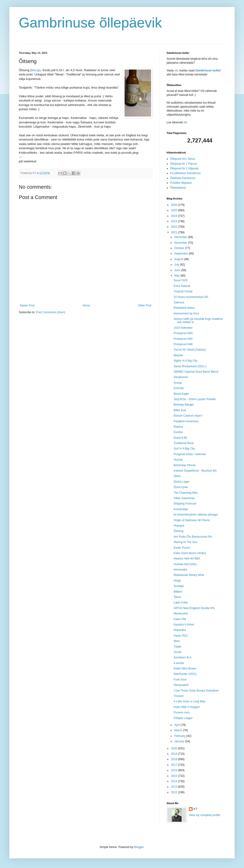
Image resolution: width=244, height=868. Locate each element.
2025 (175, 210)
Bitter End (180, 410)
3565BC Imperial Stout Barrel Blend (196, 372)
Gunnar (178, 460)
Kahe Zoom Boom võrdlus (190, 553)
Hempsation (181, 685)
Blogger (139, 847)
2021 (175, 232)
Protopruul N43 (183, 333)
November (181, 243)
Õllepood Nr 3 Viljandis (184, 168)
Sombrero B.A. (183, 657)
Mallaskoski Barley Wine (189, 575)
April (177, 725)
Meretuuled (181, 614)
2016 (175, 770)
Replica (178, 427)
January (180, 741)
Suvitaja (179, 586)
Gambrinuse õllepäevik (90, 23)
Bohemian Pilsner (185, 465)
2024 (175, 216)
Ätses (177, 476)
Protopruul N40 (183, 339)
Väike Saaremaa (184, 498)
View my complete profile (204, 815)
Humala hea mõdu (185, 564)
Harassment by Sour (186, 313)
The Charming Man (186, 493)
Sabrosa (179, 302)
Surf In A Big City (184, 449)
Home (86, 305)
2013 (175, 787)
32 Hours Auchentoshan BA (191, 297)
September (182, 254)
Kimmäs (179, 388)
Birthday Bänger (184, 405)
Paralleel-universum (186, 421)
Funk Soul (180, 680)
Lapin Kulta (181, 602)
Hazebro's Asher (184, 625)
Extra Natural (182, 286)
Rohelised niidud (184, 308)
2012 (175, 792)
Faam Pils (180, 619)
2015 (175, 776)
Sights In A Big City (185, 361)
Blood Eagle (181, 394)
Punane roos (182, 712)
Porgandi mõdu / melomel (190, 454)
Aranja (178, 383)
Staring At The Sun (185, 542)
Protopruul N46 (183, 344)
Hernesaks (180, 570)
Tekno (177, 597)
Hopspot (179, 526)
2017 (175, 765)
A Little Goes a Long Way (189, 701)
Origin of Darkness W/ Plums (192, 520)
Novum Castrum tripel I (188, 416)
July (177, 265)
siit (176, 70)
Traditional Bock (184, 443)
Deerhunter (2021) (185, 674)
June (178, 270)
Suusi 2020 (181, 280)
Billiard (178, 592)
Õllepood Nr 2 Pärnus (184, 164)
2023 (175, 221)
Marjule (178, 355)
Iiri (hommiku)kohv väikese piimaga (196, 515)
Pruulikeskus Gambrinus (185, 173)
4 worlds (179, 663)
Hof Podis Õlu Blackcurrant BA (193, 537)
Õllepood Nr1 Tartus (183, 159)
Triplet (177, 647)
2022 (175, 227)
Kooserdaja (181, 509)
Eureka (178, 432)
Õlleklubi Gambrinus (183, 178)
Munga (36, 70)
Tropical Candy (183, 291)
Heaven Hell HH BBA (187, 559)
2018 (175, 759)
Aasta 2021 (181, 636)
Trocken (179, 696)
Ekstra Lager (182, 482)
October (180, 248)
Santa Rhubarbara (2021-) (190, 366)
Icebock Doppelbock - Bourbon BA (195, 471)
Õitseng (178, 531)
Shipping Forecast (185, 504)
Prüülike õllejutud (181, 183)
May (177, 276)
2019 (175, 754)
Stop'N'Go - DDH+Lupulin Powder (195, 399)
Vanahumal (181, 377)
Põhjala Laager (183, 718)
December (181, 237)
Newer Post (27, 305)
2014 (175, 781)
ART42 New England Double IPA (194, 608)
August (179, 259)
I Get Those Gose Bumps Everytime (196, 691)
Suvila (177, 652)
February (180, 736)
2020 (175, 748)
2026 (175, 205)
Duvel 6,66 (180, 438)
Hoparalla (180, 630)
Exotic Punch (182, 548)
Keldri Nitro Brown (185, 669)
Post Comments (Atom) (51, 312)
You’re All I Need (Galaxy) (190, 350)
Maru (177, 641)
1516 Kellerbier (183, 328)
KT (195, 809)
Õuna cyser (181, 487)
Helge (177, 581)
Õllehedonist (178, 188)
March (179, 730)
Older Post (145, 305)
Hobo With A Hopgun (187, 707)
